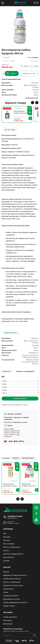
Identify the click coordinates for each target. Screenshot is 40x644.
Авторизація (8, 624)
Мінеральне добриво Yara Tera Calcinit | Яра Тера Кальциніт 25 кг (28, 485)
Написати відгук (20, 399)
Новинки (16, 458)
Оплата (6, 551)
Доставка (7, 537)
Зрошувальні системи (11, 599)
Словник (6, 561)
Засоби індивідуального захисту (15, 602)
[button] (33, 103)
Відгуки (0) (7, 371)
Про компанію (9, 557)
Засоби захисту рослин (12, 579)
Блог (5, 534)
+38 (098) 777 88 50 (15, 516)
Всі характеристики (32, 98)
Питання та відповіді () (25, 371)
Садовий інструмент (11, 596)
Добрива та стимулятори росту (15, 575)
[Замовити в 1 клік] (29, 73)
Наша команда (9, 544)
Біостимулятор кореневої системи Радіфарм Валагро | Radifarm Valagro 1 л (10, 485)
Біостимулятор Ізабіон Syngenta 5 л (21, 112)
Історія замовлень (10, 617)
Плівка (6, 592)
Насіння (6, 572)
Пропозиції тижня (28, 458)
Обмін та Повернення (11, 547)
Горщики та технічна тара (13, 585)
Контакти (7, 540)
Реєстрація (7, 620)
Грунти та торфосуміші (12, 582)
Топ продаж (6, 458)
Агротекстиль (8, 589)
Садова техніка (9, 606)
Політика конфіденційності (13, 554)
